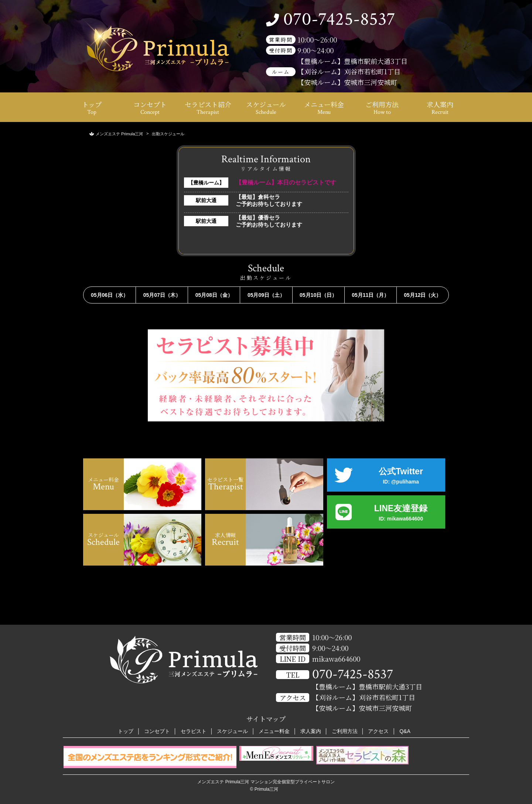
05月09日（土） (266, 295)
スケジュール (266, 108)
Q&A (405, 731)
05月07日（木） (162, 295)
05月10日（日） (318, 295)
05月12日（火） (422, 295)
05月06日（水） (110, 295)
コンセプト (150, 108)
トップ (92, 108)
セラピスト (194, 731)
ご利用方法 (382, 108)
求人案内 (440, 108)
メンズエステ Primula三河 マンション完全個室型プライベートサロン (266, 782)
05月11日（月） (370, 295)
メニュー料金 (324, 108)
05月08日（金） (214, 295)
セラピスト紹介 (208, 108)
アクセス (378, 731)
